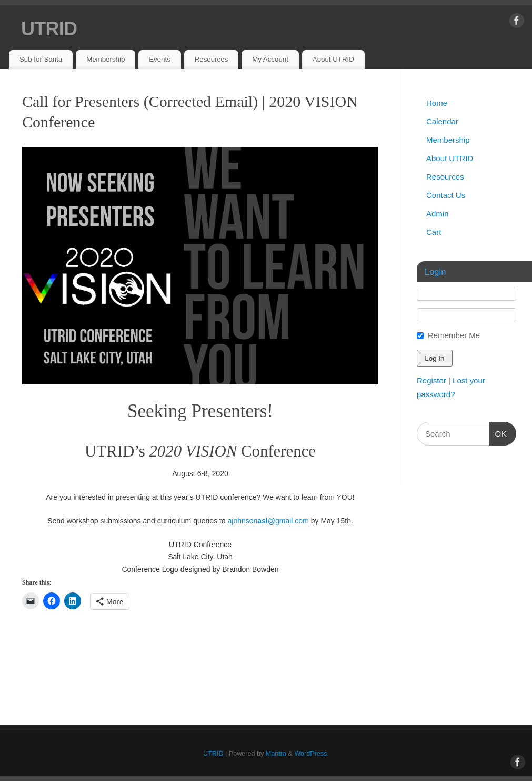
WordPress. (312, 754)
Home (437, 103)
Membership (106, 59)
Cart (434, 232)
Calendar (442, 121)
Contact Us (446, 195)
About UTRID (333, 59)
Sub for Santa (41, 59)
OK (498, 432)
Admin (438, 214)
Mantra (276, 754)
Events (160, 59)
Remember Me (454, 335)
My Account (270, 59)
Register (431, 380)
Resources (212, 59)
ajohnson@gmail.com (268, 521)
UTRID (49, 29)
